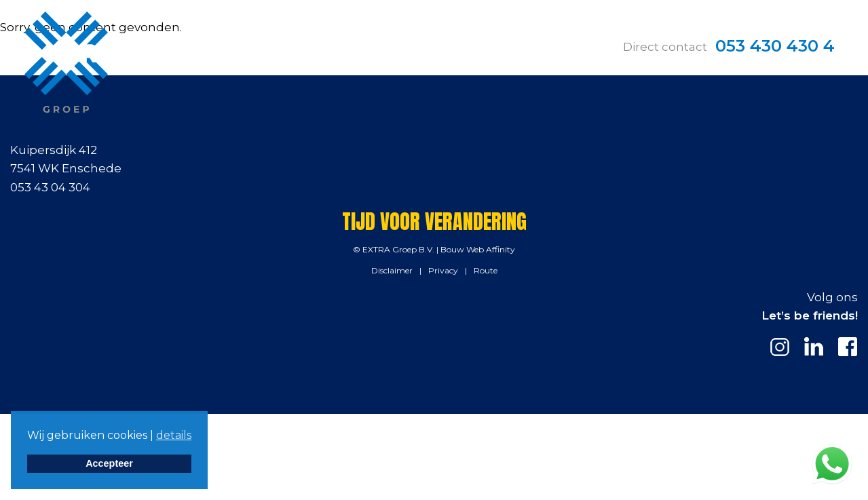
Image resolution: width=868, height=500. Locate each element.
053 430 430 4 (775, 46)
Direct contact (665, 47)
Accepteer (109, 463)
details (174, 435)
